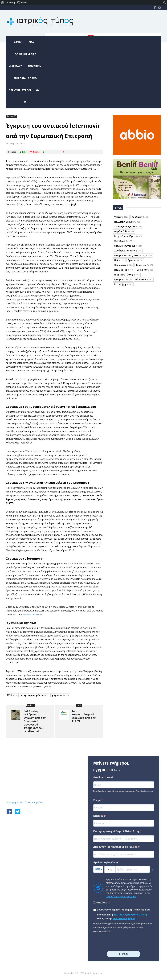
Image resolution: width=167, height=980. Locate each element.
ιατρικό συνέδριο (128, 246)
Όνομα (98, 800)
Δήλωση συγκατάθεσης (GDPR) (130, 915)
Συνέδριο (123, 241)
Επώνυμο (99, 816)
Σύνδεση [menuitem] (11, 2)
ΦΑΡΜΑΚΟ (11, 116)
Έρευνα (135, 260)
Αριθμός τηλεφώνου (106, 862)
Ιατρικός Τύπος (127, 275)
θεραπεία (123, 265)
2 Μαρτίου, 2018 (16, 143)
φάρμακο (60, 695)
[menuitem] (3, 3)
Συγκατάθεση (101, 903)
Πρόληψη (140, 217)
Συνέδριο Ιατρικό (128, 251)
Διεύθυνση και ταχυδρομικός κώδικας (116, 847)
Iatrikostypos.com (30, 755)
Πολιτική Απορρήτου (124, 918)
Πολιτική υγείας (127, 222)
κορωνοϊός (124, 270)
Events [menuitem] (22, 2)
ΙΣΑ (119, 260)
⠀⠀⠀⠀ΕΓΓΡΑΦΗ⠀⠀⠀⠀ (124, 954)
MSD (12, 695)
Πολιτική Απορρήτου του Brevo (121, 896)
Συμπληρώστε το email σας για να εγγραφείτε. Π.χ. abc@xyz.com (123, 791)
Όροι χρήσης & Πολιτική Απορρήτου (25, 802)
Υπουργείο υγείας (128, 227)
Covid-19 (145, 270)
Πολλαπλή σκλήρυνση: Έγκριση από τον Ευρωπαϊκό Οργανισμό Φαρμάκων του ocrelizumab (35, 721)
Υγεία (121, 217)
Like (23, 152)
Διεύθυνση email (103, 777)
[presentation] (118, 942)
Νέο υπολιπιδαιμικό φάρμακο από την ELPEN (84, 716)
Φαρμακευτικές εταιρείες (133, 255)
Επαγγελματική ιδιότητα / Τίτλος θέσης (117, 831)
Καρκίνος (144, 265)
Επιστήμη (123, 284)
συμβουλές (124, 231)
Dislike (35, 152)
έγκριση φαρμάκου (35, 695)
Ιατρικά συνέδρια (128, 236)
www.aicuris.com (32, 614)
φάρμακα (123, 279)
